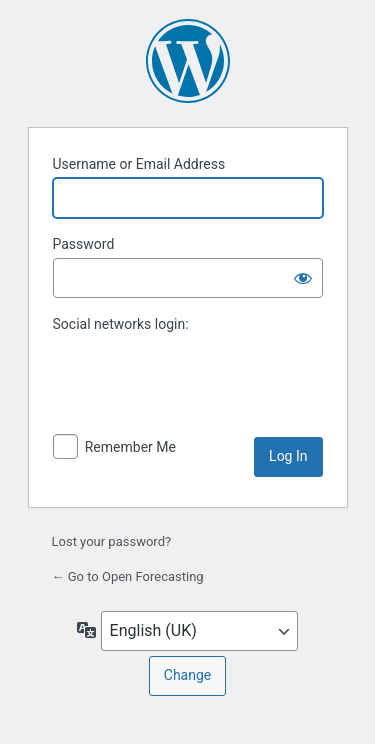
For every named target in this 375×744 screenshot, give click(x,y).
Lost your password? (112, 541)
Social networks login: (121, 324)
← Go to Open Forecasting (128, 576)
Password (84, 244)
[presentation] (190, 394)
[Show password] (303, 278)
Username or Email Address (139, 164)
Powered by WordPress (188, 61)
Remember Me (130, 447)
